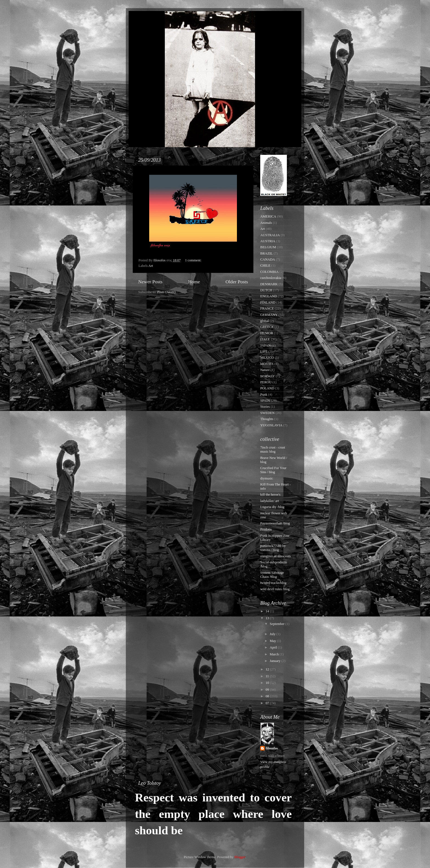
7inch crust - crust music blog (273, 449)
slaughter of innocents (275, 556)
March (275, 654)
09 (268, 690)
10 (268, 683)
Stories (265, 407)
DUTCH (266, 290)
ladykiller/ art (270, 501)
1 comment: (194, 260)
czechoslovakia (271, 278)
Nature (265, 370)
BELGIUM (268, 247)
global (264, 321)
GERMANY (269, 315)
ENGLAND (269, 296)
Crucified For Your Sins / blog (273, 470)
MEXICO (267, 358)
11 (268, 676)
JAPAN (265, 346)
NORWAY (268, 376)
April (274, 647)
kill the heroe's (270, 495)
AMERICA (268, 216)
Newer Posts (150, 282)
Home (194, 282)
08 (268, 696)
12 (268, 669)
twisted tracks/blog (273, 583)
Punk (264, 395)
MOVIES (267, 364)
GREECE (267, 327)
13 (268, 618)
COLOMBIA (269, 272)
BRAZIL (266, 253)
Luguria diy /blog (272, 507)
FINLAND (268, 302)
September (278, 624)
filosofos (272, 748)
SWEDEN (267, 413)
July (273, 634)
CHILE (265, 265)
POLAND (267, 388)
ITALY (265, 339)
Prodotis (266, 529)
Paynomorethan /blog (275, 523)
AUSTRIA (268, 241)
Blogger (240, 857)
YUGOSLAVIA (271, 425)
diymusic (267, 478)
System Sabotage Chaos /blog (272, 575)
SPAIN (265, 401)
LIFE (264, 352)
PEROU (266, 382)
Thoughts (267, 419)
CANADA (268, 259)
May (273, 641)
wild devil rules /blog (275, 589)
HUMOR (267, 333)
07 (268, 703)
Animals (266, 223)
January (276, 661)
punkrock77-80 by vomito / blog (273, 548)
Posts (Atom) (166, 292)
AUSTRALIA (270, 235)
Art (151, 266)
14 (268, 611)
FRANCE (267, 309)
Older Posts (237, 282)
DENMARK (269, 284)
